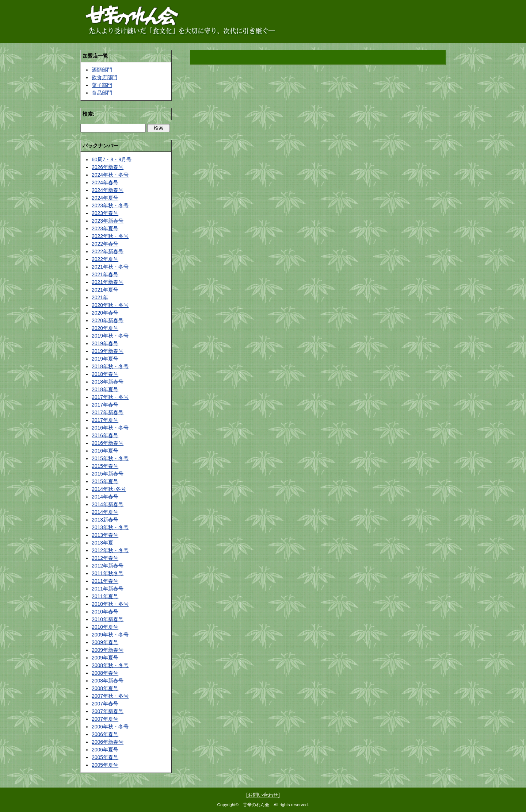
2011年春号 (105, 581)
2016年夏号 (105, 451)
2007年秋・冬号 (110, 696)
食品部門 (102, 93)
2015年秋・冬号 (110, 458)
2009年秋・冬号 (110, 635)
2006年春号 (105, 734)
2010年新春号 (108, 619)
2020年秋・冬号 (110, 305)
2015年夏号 (105, 481)
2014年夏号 (105, 512)
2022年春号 (105, 244)
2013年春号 (105, 535)
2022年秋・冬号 (110, 236)
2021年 (100, 297)
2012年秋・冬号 (110, 550)
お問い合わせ (263, 795)
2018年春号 (105, 374)
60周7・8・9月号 (112, 159)
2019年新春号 (108, 351)
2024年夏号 (105, 198)
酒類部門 (102, 70)
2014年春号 (105, 497)
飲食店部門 (104, 77)
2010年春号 (105, 612)
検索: (89, 114)
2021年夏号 (105, 290)
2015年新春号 (108, 474)
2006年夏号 (105, 750)
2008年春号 (105, 673)
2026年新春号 (108, 167)
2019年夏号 (105, 359)
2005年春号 (105, 757)
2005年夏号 (105, 765)
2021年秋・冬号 (110, 267)
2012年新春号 (108, 566)
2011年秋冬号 (108, 573)
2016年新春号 (108, 443)
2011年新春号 (108, 589)
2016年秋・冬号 (110, 428)
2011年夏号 (105, 596)
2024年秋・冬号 (110, 175)
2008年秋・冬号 (110, 665)
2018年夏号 (105, 389)
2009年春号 (105, 642)
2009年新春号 (108, 650)
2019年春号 (105, 343)
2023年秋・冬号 (110, 205)
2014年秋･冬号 (109, 489)
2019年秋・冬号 (110, 336)
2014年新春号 (108, 504)
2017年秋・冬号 (110, 397)
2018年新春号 (108, 382)
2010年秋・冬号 (110, 604)
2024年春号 (105, 182)
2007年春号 (105, 704)
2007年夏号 (105, 719)
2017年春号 (105, 405)
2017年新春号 (108, 412)
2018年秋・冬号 (110, 366)
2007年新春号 (108, 711)
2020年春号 (105, 313)
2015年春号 (105, 466)
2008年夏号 (105, 688)
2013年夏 (102, 543)
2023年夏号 (105, 228)
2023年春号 (105, 213)
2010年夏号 (105, 627)
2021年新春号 (108, 282)
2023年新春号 (108, 221)
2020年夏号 (105, 328)
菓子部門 (102, 85)
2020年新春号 (108, 320)
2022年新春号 (108, 251)
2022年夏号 (105, 259)
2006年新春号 (108, 742)
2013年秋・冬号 (110, 527)
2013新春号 (105, 520)
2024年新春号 (108, 190)
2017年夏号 (105, 420)
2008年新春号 (108, 681)
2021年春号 (105, 274)
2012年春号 (105, 558)
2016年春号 (105, 435)
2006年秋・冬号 (110, 727)
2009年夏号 (105, 658)
